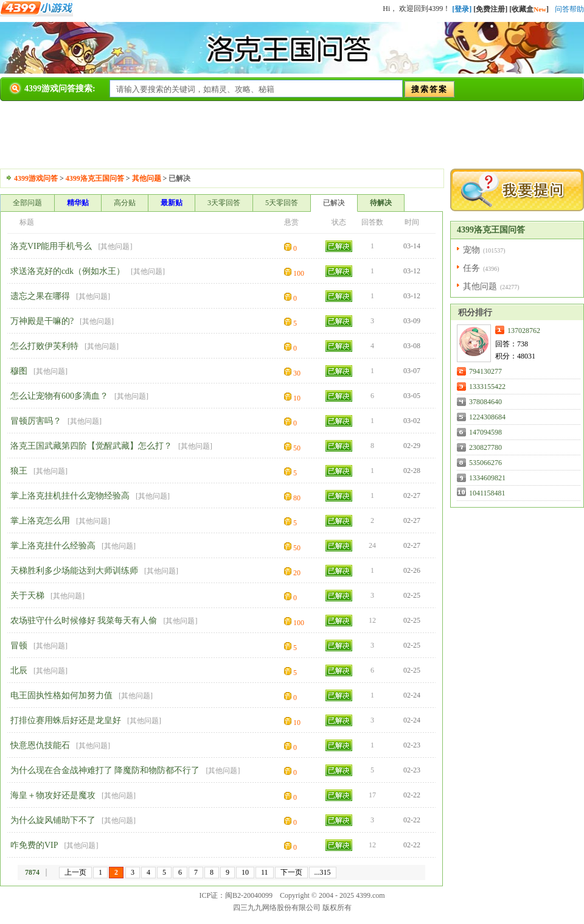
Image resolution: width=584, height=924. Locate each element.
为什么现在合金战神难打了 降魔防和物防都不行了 (105, 770)
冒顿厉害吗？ (36, 421)
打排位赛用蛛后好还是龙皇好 (66, 720)
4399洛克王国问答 (95, 178)
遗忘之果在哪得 (40, 296)
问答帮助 (569, 9)
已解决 (334, 203)
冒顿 (19, 646)
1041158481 (487, 493)
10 (245, 872)
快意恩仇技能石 (40, 745)
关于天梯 (27, 596)
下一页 (291, 872)
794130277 (485, 371)
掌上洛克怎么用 (40, 521)
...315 (323, 872)
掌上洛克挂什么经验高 (53, 546)
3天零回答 (224, 203)
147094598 (485, 432)
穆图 (19, 371)
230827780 (485, 447)
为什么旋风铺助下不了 (53, 820)
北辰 (19, 670)
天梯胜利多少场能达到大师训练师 (74, 571)
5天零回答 (282, 203)
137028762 (524, 331)
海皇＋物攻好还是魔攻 (53, 795)
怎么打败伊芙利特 (44, 346)
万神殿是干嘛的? (42, 321)
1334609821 (487, 478)
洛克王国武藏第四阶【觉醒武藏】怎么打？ (91, 446)
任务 (471, 268)
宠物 (471, 250)
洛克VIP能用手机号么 (51, 246)
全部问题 (27, 203)
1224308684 (487, 417)
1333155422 (487, 387)
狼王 (19, 471)
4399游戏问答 (36, 178)
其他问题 (147, 178)
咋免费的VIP (34, 845)
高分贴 (125, 203)
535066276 (485, 463)
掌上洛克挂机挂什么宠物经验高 (70, 496)
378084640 (485, 402)
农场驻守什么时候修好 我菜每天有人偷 (84, 621)
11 (265, 872)
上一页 (75, 872)
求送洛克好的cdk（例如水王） (68, 271)
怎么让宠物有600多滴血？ (59, 396)
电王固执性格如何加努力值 (61, 695)
